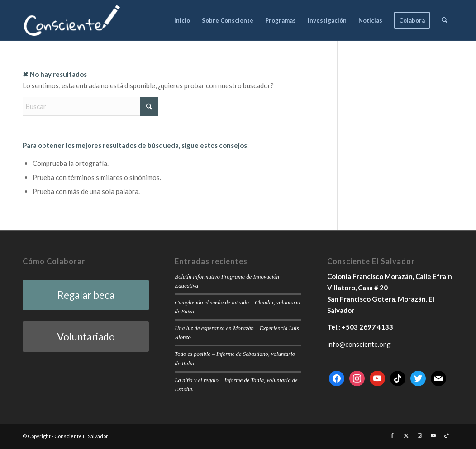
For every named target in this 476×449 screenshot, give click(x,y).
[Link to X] (406, 435)
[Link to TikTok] (447, 435)
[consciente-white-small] (72, 20)
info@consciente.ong (359, 344)
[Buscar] (445, 20)
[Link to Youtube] (433, 435)
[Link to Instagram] (419, 435)
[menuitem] (182, 20)
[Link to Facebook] (392, 435)
